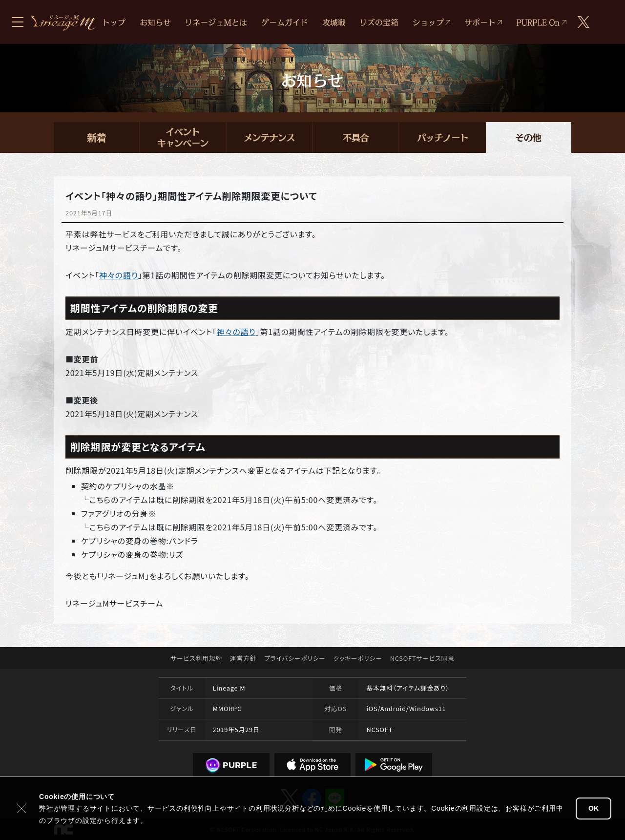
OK (594, 808)
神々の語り (119, 275)
